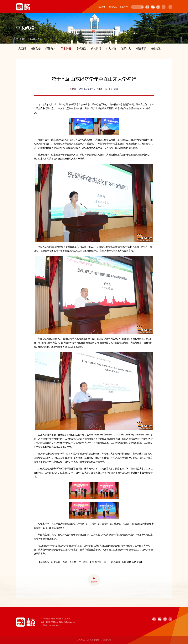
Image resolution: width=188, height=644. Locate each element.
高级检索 (124, 7)
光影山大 (126, 48)
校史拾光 (156, 48)
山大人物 (111, 48)
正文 (40, 39)
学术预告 (81, 48)
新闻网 (22, 39)
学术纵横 (31, 39)
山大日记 (96, 48)
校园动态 (36, 48)
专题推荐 (141, 48)
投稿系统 (113, 7)
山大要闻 (21, 48)
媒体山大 (50, 48)
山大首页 (102, 7)
